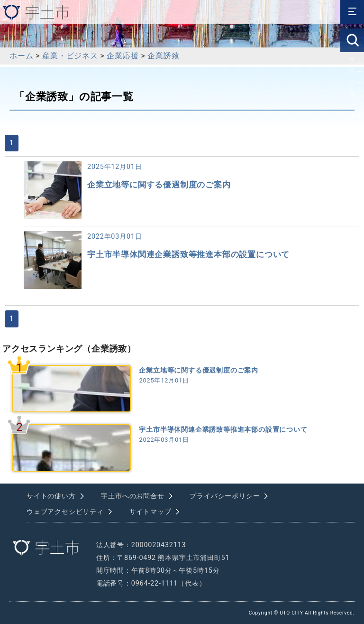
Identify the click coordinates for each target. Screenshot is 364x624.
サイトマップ (150, 512)
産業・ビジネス (70, 56)
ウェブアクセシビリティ (65, 512)
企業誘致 (163, 56)
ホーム (21, 56)
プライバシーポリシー (225, 496)
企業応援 (123, 56)
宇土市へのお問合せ (132, 496)
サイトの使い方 (51, 496)
